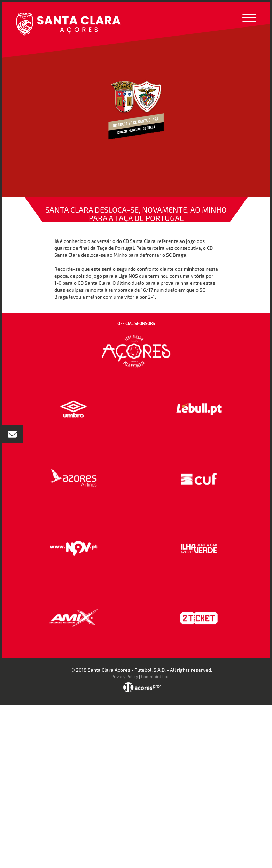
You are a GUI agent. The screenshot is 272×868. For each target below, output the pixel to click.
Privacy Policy (125, 676)
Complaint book (156, 676)
